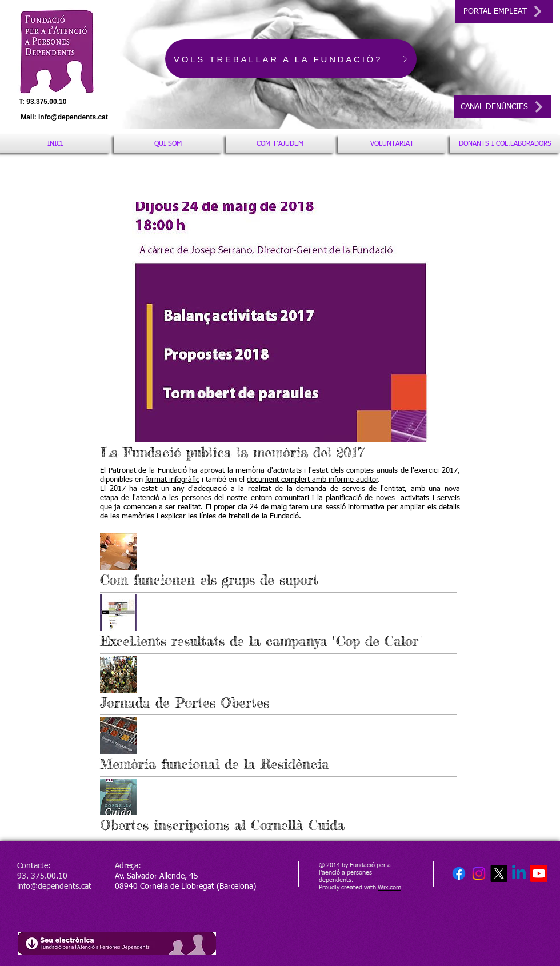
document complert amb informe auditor (313, 480)
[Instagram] (479, 873)
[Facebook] (459, 873)
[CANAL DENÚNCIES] (503, 107)
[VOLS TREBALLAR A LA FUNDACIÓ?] (291, 59)
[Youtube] (539, 873)
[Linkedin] (519, 873)
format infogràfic (172, 480)
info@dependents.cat (73, 117)
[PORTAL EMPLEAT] (504, 11)
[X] (499, 873)
